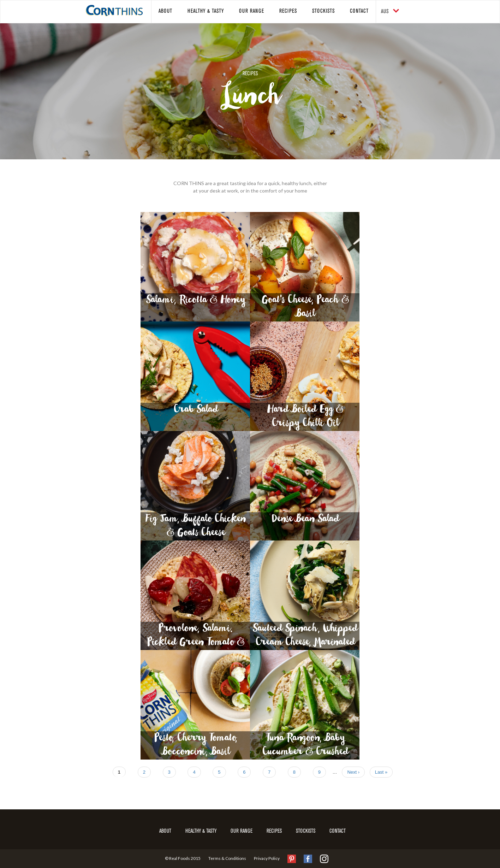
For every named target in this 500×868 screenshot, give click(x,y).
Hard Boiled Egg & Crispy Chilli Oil (305, 417)
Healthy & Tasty (206, 11)
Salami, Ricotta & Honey (195, 302)
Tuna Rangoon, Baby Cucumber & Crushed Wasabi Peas (305, 746)
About (165, 11)
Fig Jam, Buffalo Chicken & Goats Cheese (195, 527)
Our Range (252, 11)
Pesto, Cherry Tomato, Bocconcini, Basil (195, 746)
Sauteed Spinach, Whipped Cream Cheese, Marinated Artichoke (305, 636)
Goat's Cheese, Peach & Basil (305, 308)
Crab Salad (195, 411)
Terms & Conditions (227, 858)
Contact (359, 11)
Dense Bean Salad (305, 521)
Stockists (323, 11)
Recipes (288, 11)
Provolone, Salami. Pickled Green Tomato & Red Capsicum (195, 636)
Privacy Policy (267, 858)
